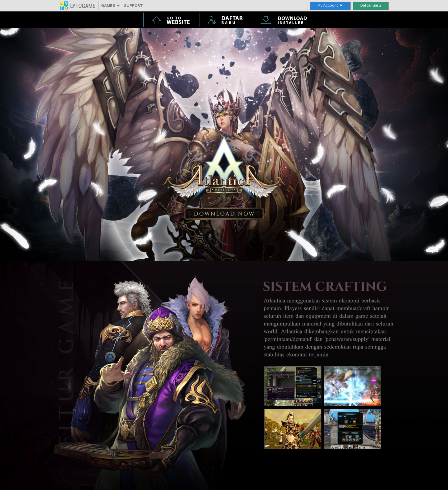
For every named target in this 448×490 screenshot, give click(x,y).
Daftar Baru (371, 6)
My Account (330, 6)
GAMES (111, 6)
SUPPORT (133, 6)
